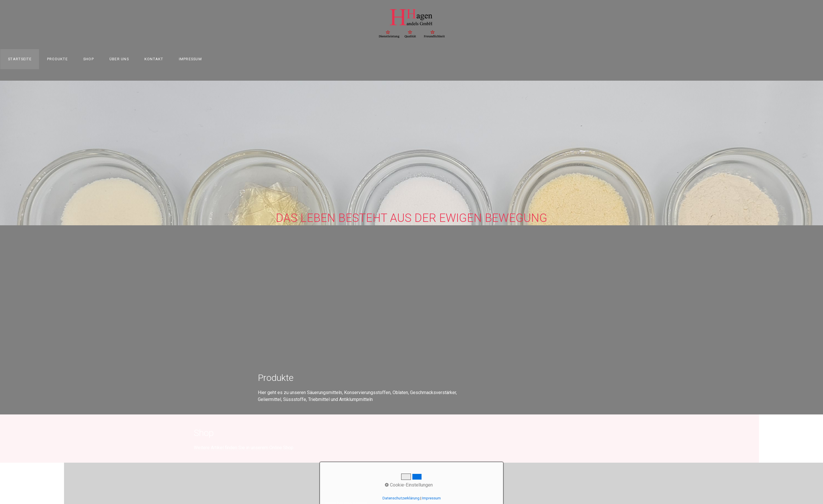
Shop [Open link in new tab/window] (89, 59)
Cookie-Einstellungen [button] (409, 485)
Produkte (57, 59)
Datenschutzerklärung (401, 498)
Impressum (191, 59)
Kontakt (154, 59)
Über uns (119, 59)
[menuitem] (20, 59)
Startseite (20, 59)
